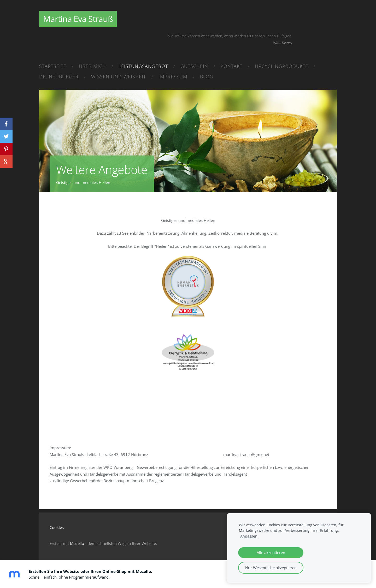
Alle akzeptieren (271, 552)
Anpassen (249, 536)
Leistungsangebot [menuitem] (143, 66)
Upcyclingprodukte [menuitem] (281, 66)
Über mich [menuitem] (92, 66)
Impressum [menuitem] (173, 77)
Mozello (77, 543)
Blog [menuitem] (207, 77)
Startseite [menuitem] (53, 66)
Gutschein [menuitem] (194, 66)
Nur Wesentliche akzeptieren (271, 568)
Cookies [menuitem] (57, 527)
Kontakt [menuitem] (231, 66)
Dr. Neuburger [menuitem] (59, 77)
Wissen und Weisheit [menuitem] (119, 77)
